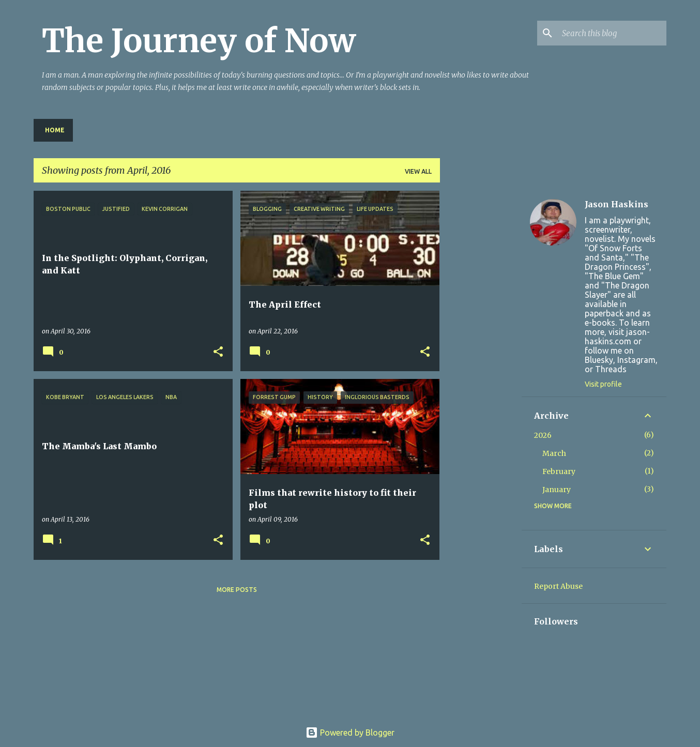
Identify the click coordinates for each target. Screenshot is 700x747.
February (559, 471)
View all (418, 171)
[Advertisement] (481, 346)
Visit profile (603, 384)
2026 (543, 435)
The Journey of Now (199, 41)
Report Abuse (558, 586)
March (554, 453)
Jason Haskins (617, 204)
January (557, 490)
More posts (237, 590)
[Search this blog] (612, 33)
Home (55, 130)
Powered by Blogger (350, 733)
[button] (218, 352)
